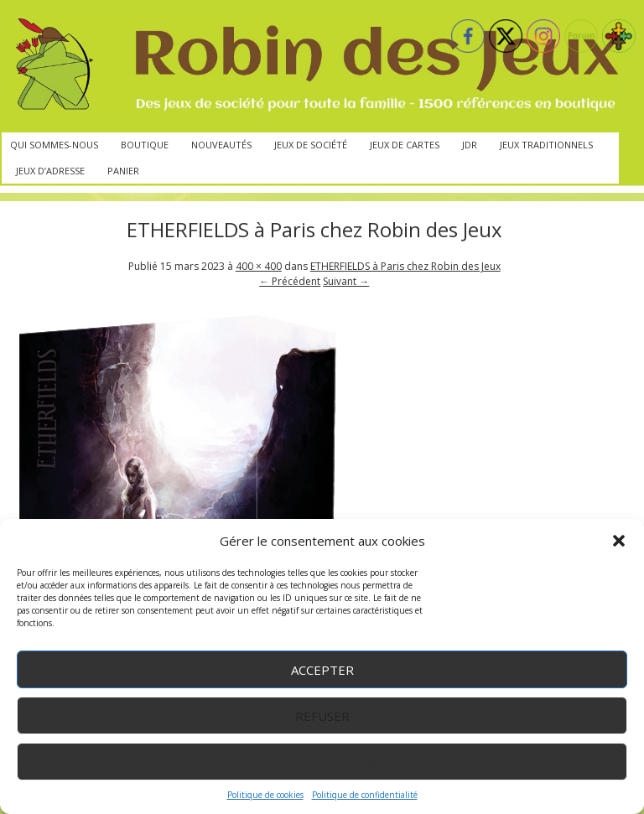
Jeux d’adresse (50, 171)
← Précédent (290, 281)
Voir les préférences (322, 762)
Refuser (322, 716)
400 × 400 (259, 266)
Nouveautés (221, 145)
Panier (123, 171)
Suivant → (346, 281)
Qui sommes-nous (54, 145)
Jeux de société (311, 145)
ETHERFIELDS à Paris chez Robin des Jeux (405, 266)
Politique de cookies (265, 795)
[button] (619, 541)
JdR (470, 145)
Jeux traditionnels (546, 145)
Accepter (322, 670)
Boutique (145, 145)
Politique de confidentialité (365, 795)
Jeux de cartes (405, 145)
